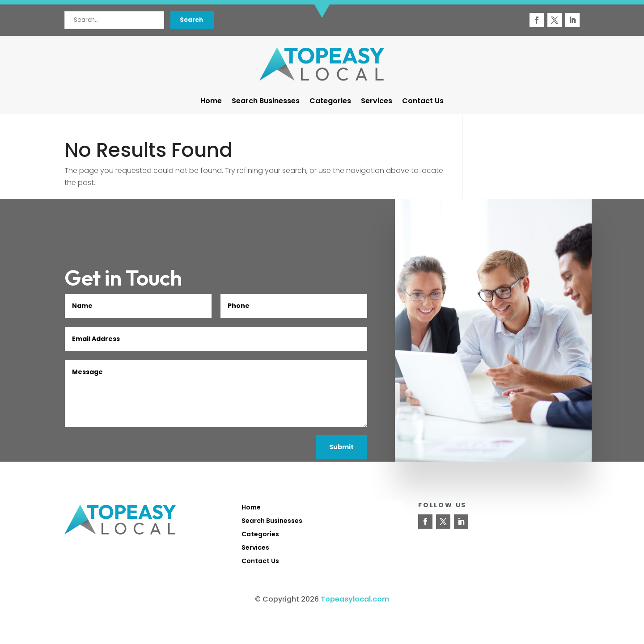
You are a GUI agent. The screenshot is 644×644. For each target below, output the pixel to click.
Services (377, 102)
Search (191, 20)
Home (211, 102)
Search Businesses (266, 102)
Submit (341, 447)
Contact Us (423, 102)
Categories (330, 102)
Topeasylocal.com (355, 599)
